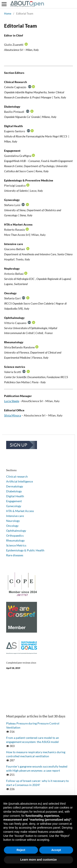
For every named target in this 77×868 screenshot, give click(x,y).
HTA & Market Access (20, 511)
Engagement (14, 501)
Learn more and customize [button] (38, 860)
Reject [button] (21, 850)
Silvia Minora (13, 415)
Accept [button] (56, 850)
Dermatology (15, 486)
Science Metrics (16, 545)
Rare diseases (15, 555)
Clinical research (17, 476)
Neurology (13, 521)
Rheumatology (15, 540)
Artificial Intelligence (20, 481)
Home (8, 14)
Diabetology (14, 491)
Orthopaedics (15, 536)
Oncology (12, 526)
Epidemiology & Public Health (25, 550)
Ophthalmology (16, 531)
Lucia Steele (12, 401)
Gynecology (14, 506)
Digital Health (15, 496)
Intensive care (15, 516)
